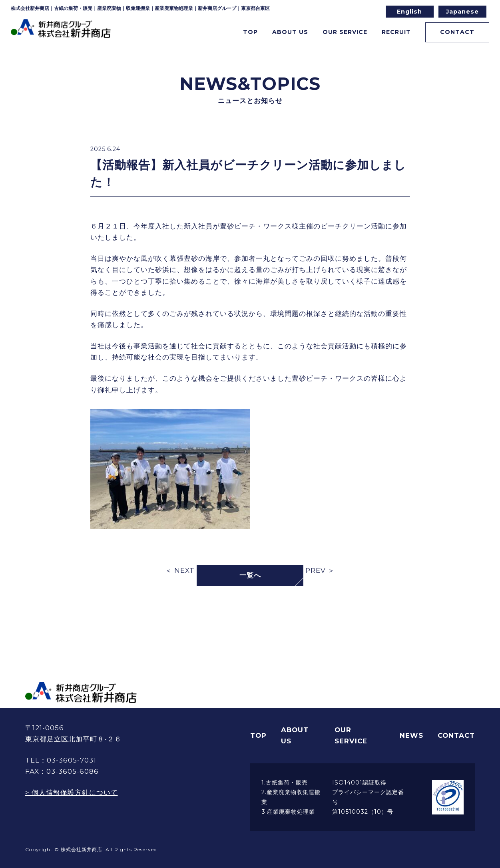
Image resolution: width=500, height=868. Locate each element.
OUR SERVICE (351, 736)
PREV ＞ (320, 570)
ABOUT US (295, 736)
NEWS (411, 735)
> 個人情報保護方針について (72, 793)
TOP (227, 33)
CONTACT (452, 33)
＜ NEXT (180, 570)
